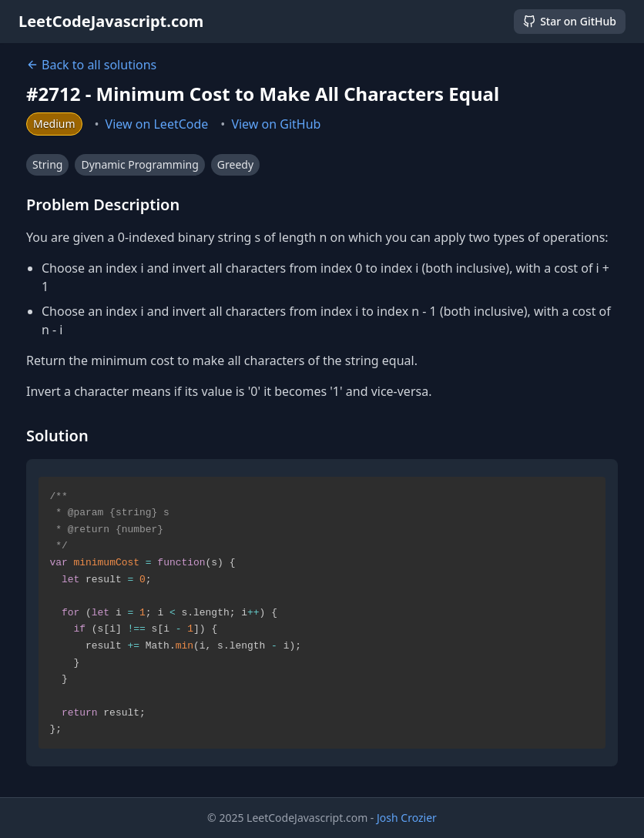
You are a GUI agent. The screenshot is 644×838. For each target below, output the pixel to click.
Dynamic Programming (139, 164)
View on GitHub (276, 124)
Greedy (235, 164)
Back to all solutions (91, 65)
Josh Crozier (407, 818)
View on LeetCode (157, 124)
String (47, 164)
